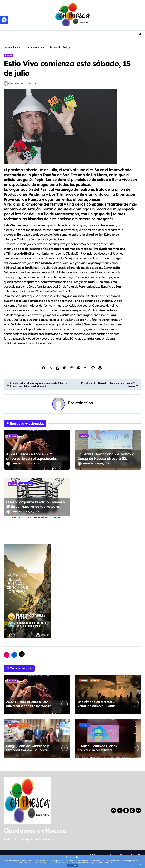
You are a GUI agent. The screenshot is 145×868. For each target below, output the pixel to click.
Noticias (95, 682)
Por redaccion (14, 85)
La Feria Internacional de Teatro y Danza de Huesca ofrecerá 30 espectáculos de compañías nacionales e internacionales (106, 462)
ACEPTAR (72, 866)
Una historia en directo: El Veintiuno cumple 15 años (97, 705)
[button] (4, 20)
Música (84, 682)
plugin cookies (137, 864)
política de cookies (69, 863)
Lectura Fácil (26, 485)
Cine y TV (85, 726)
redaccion (84, 404)
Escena (9, 55)
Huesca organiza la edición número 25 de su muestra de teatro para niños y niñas (35, 508)
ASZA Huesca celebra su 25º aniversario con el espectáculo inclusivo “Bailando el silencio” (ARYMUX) (31, 462)
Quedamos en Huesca (35, 832)
